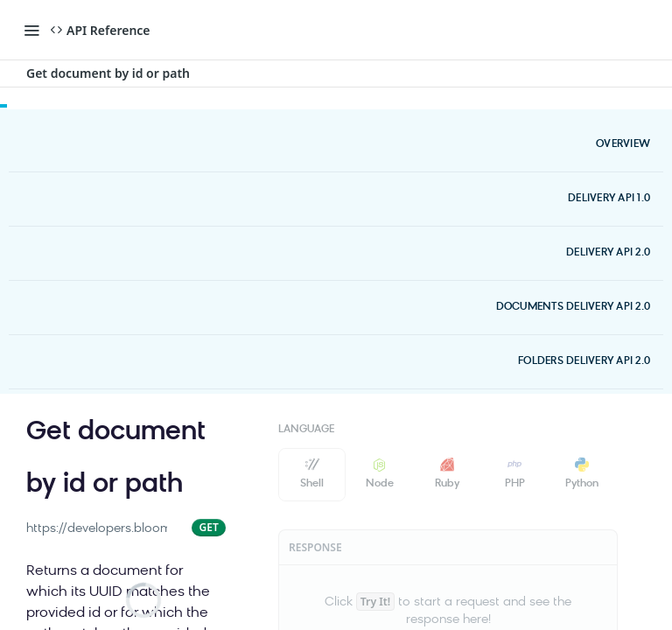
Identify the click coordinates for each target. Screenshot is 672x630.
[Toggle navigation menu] (31, 30)
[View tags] (194, 479)
